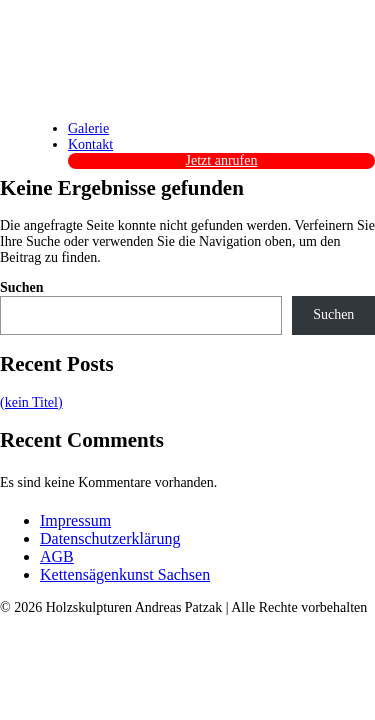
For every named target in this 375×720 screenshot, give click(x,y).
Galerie (88, 128)
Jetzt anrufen (222, 160)
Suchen (22, 287)
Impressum (75, 520)
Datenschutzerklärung (110, 538)
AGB (57, 556)
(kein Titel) (31, 402)
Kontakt (90, 144)
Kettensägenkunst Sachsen (125, 574)
